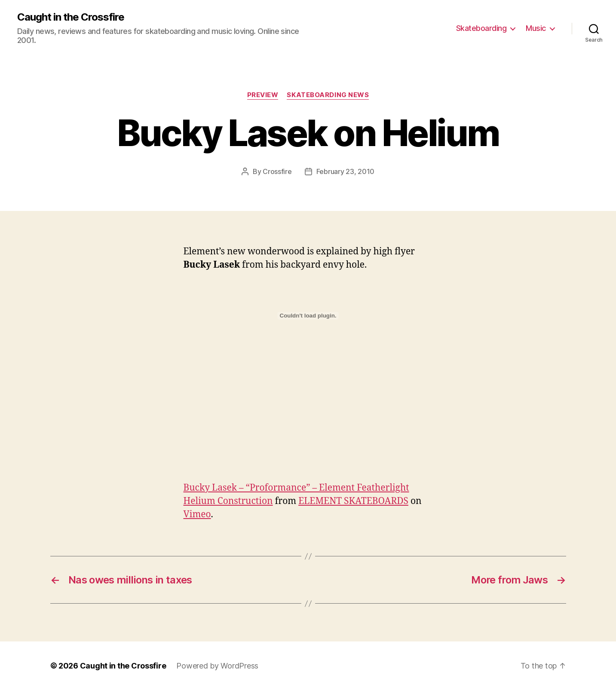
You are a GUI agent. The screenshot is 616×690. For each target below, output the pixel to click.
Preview (263, 95)
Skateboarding (481, 28)
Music (536, 28)
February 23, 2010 (345, 171)
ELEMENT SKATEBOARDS (353, 501)
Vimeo (197, 514)
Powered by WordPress (217, 666)
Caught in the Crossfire (71, 17)
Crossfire (277, 171)
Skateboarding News (328, 95)
